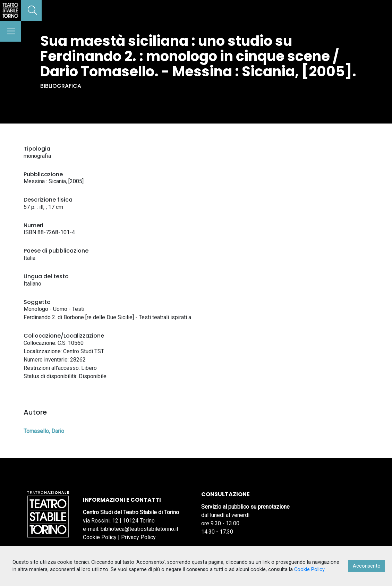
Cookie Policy (100, 537)
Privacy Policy (138, 537)
